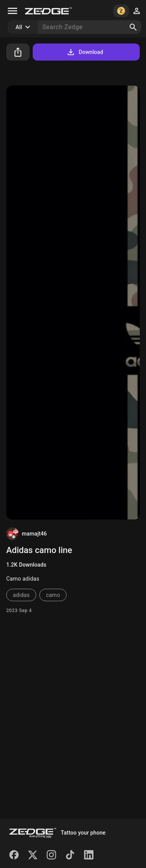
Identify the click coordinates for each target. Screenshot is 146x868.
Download (85, 52)
